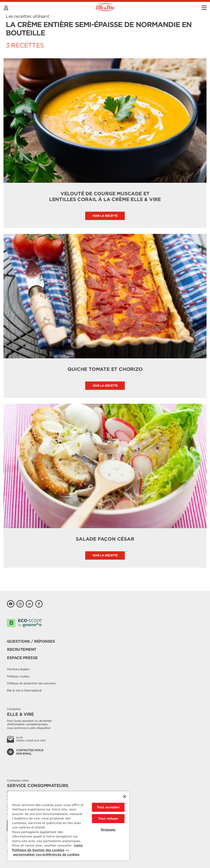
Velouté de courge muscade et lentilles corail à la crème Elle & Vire (105, 197)
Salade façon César (105, 539)
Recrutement (22, 649)
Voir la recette (105, 216)
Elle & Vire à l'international (24, 690)
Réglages (108, 830)
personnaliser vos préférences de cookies (46, 854)
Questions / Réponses (31, 641)
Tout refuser (108, 819)
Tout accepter (108, 807)
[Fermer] (125, 797)
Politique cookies (18, 676)
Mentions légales (18, 669)
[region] (68, 826)
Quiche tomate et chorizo (105, 369)
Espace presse (22, 658)
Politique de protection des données (31, 683)
